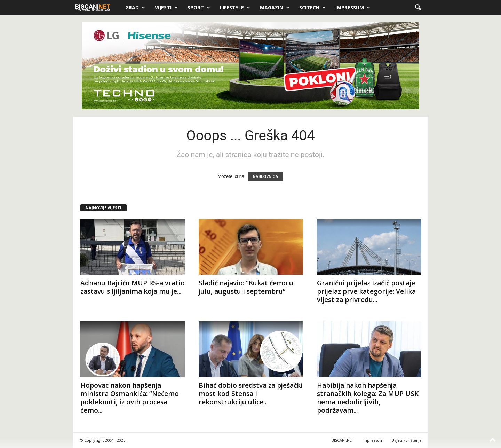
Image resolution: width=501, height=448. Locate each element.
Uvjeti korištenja (407, 440)
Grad (135, 8)
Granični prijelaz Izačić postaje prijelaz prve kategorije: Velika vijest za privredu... (366, 291)
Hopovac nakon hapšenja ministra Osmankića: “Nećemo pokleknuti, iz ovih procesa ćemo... (130, 398)
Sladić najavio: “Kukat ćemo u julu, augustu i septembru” (246, 287)
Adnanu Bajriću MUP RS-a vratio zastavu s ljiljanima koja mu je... (133, 287)
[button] (418, 8)
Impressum (353, 8)
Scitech (312, 8)
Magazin (275, 8)
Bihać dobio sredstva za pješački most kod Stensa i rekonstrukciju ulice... (251, 394)
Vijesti (166, 8)
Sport (199, 8)
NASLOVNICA (266, 176)
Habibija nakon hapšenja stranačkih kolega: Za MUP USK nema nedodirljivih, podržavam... (368, 398)
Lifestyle (235, 8)
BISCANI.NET (343, 440)
